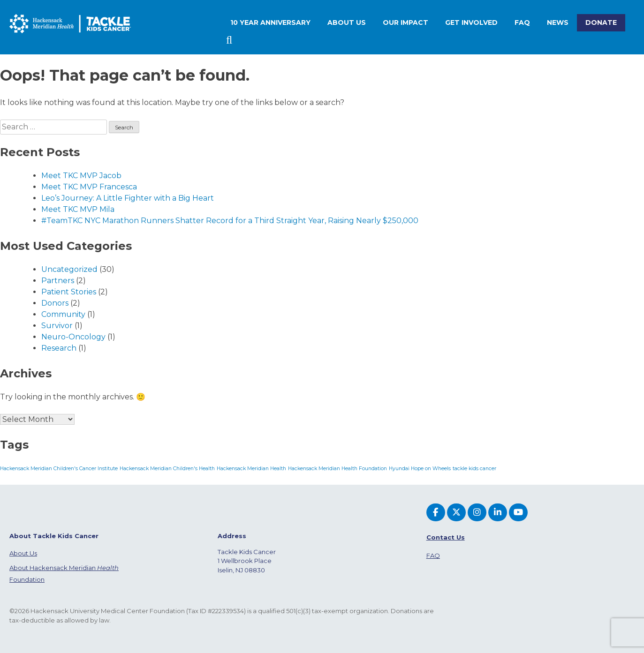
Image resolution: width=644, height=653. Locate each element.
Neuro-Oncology (73, 337)
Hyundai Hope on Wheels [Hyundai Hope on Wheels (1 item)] (420, 469)
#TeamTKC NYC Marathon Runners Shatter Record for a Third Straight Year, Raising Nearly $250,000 (230, 221)
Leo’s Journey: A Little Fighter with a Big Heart (128, 198)
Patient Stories (69, 292)
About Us (23, 553)
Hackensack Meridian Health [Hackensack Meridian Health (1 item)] (251, 469)
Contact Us (446, 537)
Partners (58, 281)
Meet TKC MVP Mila (78, 209)
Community (63, 314)
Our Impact (405, 23)
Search (231, 40)
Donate (601, 23)
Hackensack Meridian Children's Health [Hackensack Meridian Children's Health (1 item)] (167, 469)
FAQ (522, 23)
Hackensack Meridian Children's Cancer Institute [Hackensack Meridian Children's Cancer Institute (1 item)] (59, 469)
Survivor (57, 326)
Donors (55, 303)
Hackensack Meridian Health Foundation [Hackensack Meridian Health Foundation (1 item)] (337, 469)
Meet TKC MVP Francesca (89, 187)
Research (59, 348)
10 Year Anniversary (270, 23)
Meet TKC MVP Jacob (81, 176)
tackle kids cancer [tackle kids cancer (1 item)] (474, 469)
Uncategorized (69, 269)
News (558, 23)
